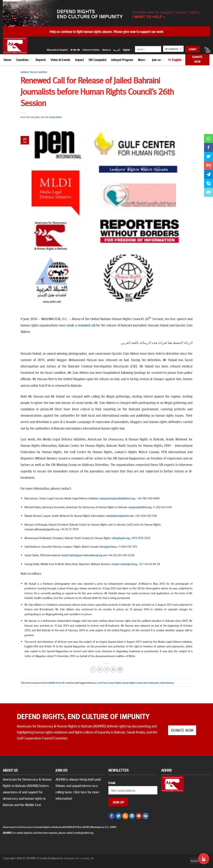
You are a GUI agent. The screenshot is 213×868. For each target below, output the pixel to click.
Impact (79, 60)
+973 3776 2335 (141, 538)
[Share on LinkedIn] (120, 670)
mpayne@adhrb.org (140, 507)
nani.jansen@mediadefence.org (117, 498)
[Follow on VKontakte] (146, 816)
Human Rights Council (132, 683)
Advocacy (92, 683)
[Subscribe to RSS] (125, 816)
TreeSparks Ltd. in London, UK (79, 858)
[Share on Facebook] (93, 670)
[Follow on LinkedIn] (132, 816)
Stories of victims (91, 50)
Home (7, 60)
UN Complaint (97, 60)
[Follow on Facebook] (112, 816)
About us (106, 50)
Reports (41, 60)
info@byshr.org (121, 538)
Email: (112, 783)
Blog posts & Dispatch (57, 50)
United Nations (167, 683)
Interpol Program (122, 60)
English (128, 50)
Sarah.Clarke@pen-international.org (82, 555)
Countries (23, 60)
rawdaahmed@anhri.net (120, 515)
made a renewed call (81, 325)
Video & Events (60, 60)
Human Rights (115, 683)
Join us (158, 60)
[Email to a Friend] (107, 670)
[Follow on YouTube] (139, 816)
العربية (117, 50)
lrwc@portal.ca (108, 546)
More (143, 60)
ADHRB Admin (55, 117)
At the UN (75, 50)
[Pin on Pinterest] (113, 670)
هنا (170, 342)
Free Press (102, 683)
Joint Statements (151, 683)
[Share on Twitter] (100, 670)
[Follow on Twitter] (119, 816)
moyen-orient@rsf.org (124, 564)
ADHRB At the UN (28, 72)
